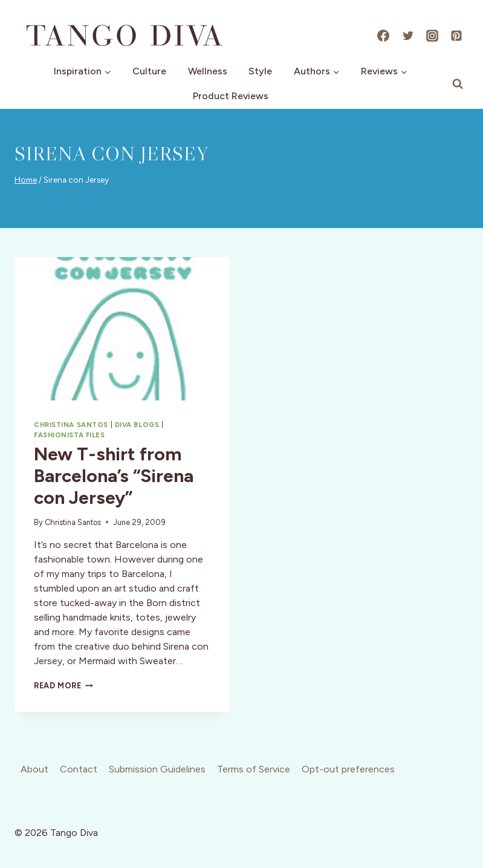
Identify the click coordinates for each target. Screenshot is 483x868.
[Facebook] (383, 36)
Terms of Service (254, 769)
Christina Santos (71, 425)
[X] (408, 36)
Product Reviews (231, 96)
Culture (149, 71)
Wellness (208, 71)
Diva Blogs (137, 425)
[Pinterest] (456, 36)
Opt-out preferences (348, 769)
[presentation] (122, 329)
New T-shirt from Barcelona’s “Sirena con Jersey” (114, 476)
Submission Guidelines (157, 769)
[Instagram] (432, 36)
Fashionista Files (70, 435)
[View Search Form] (458, 84)
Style (260, 71)
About (34, 769)
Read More (63, 686)
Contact (79, 769)
